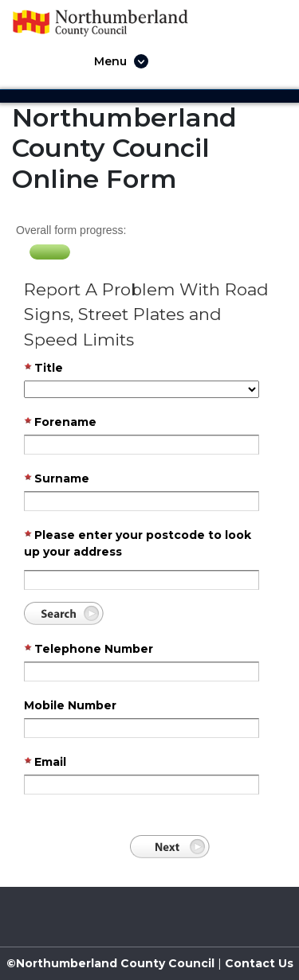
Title (43, 369)
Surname (57, 479)
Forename (60, 423)
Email (45, 763)
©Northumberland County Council (110, 963)
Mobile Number (70, 705)
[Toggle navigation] (116, 61)
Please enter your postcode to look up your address (138, 543)
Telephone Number (89, 650)
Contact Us (258, 963)
